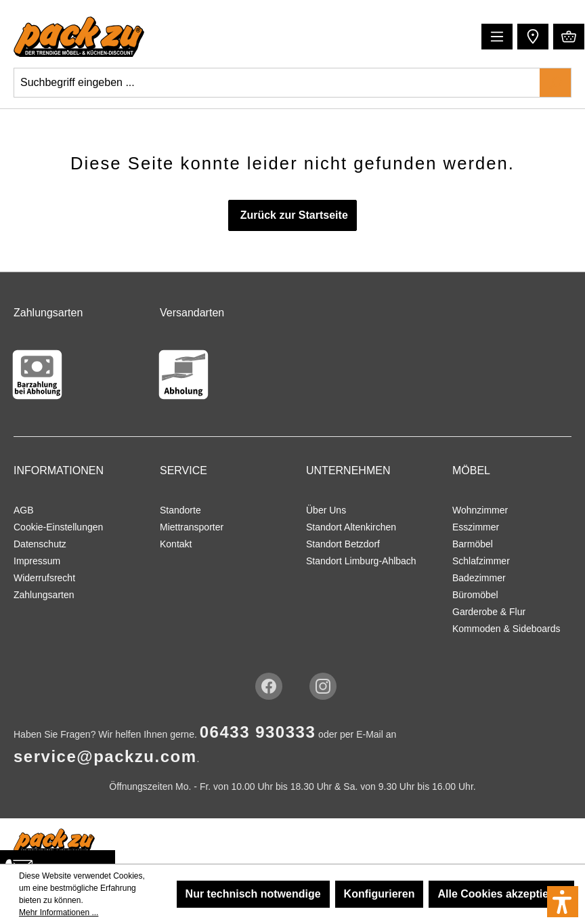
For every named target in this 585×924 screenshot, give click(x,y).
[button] (531, 36)
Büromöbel (475, 595)
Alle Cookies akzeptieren (501, 894)
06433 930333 (258, 732)
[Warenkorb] (569, 37)
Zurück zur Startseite (292, 215)
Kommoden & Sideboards (506, 629)
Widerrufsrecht (44, 578)
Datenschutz (40, 544)
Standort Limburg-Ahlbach (361, 561)
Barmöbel (473, 544)
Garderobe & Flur (489, 612)
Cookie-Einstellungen (58, 527)
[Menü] (497, 37)
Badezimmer (479, 578)
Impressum (37, 561)
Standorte (180, 510)
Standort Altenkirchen (351, 527)
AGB (24, 510)
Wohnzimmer (480, 510)
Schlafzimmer (481, 561)
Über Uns (326, 510)
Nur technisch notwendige (253, 894)
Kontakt (176, 544)
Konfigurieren (380, 894)
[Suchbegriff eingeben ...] (277, 83)
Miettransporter (192, 527)
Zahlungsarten (44, 595)
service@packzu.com (105, 756)
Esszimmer (476, 527)
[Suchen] (555, 83)
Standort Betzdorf (343, 544)
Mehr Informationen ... (59, 912)
